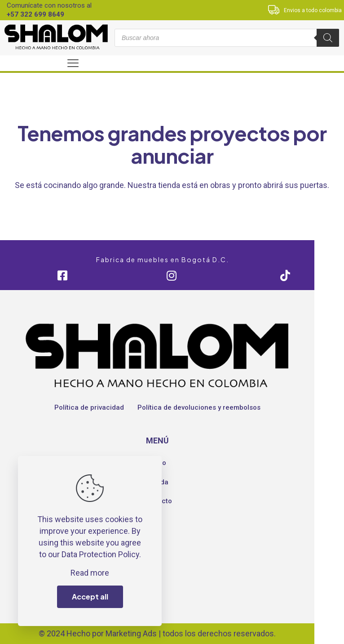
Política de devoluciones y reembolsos (199, 407)
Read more (90, 573)
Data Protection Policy (100, 554)
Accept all (90, 597)
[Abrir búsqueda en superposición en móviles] (227, 38)
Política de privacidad (89, 407)
